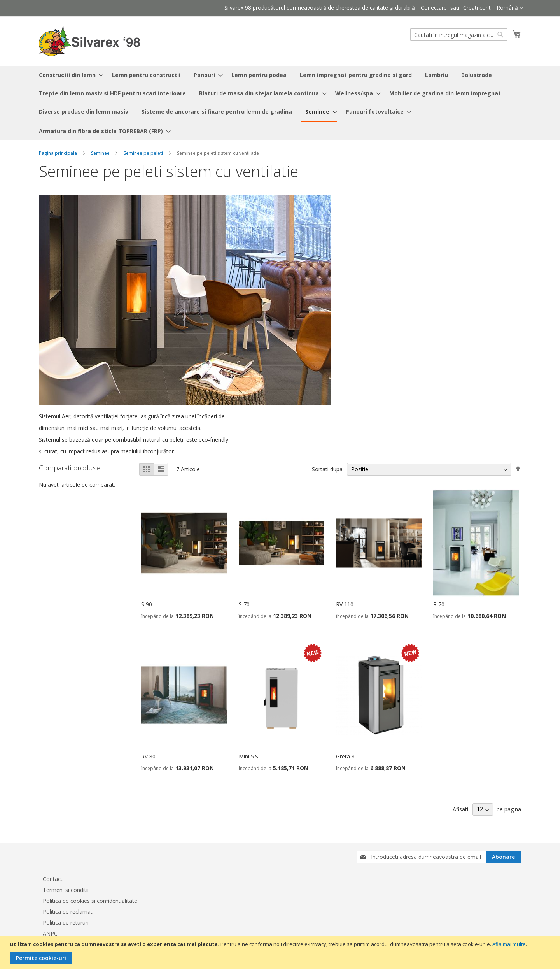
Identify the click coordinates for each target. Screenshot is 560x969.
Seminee (100, 153)
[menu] (280, 103)
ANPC (50, 933)
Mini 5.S (248, 756)
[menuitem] (69, 75)
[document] (281, 952)
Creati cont (477, 8)
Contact (53, 879)
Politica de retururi (66, 922)
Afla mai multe (509, 944)
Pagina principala (58, 153)
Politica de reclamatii (69, 912)
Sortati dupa (327, 469)
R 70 (439, 604)
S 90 (147, 604)
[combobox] (459, 35)
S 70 (244, 604)
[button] (510, 8)
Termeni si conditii (66, 890)
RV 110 (345, 604)
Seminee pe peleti (143, 153)
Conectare (434, 8)
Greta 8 (345, 756)
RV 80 (148, 756)
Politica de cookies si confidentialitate (90, 901)
